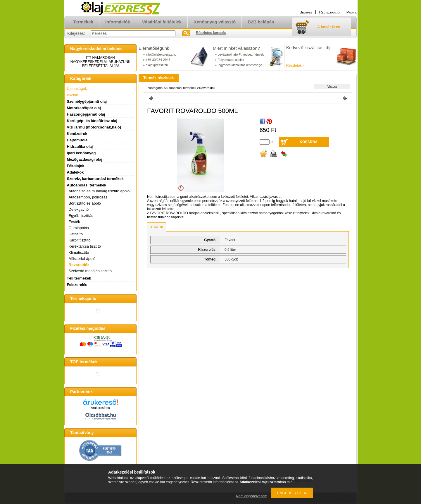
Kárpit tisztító (80, 240)
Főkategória (154, 88)
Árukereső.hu (100, 408)
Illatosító (76, 234)
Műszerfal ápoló (82, 259)
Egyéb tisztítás (81, 216)
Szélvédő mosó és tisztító (90, 271)
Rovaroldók (79, 265)
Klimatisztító (79, 252)
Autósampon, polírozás (88, 197)
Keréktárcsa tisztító (85, 246)
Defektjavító (79, 209)
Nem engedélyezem (252, 496)
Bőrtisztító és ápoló (85, 203)
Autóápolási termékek (181, 88)
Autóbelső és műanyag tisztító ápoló (99, 191)
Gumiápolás (79, 228)
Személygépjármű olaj (87, 101)
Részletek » (295, 66)
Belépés (306, 12)
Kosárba (309, 142)
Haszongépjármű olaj (86, 114)
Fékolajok (76, 166)
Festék (74, 222)
